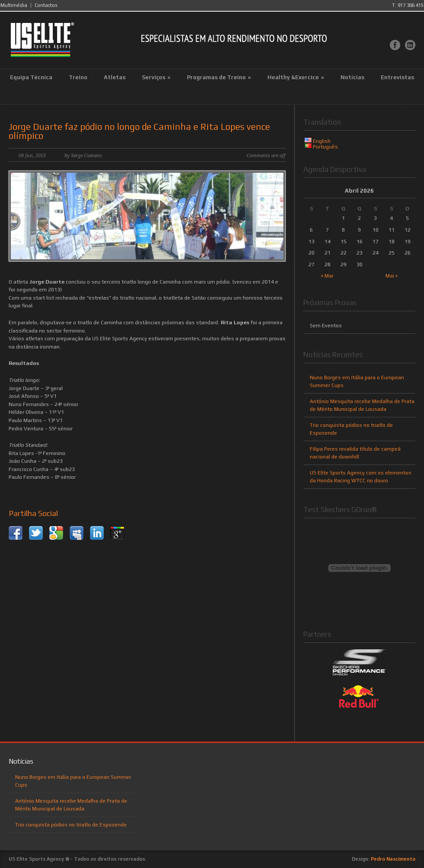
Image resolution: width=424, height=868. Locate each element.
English (322, 141)
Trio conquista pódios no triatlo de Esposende (71, 825)
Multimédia (14, 5)
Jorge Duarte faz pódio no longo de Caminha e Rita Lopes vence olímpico (139, 131)
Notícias (352, 77)
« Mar (327, 276)
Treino (78, 77)
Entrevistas (397, 77)
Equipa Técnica (31, 77)
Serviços (156, 77)
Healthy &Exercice (296, 77)
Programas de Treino (219, 77)
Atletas (115, 77)
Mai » (392, 276)
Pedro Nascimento (393, 859)
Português (325, 147)
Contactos (46, 5)
